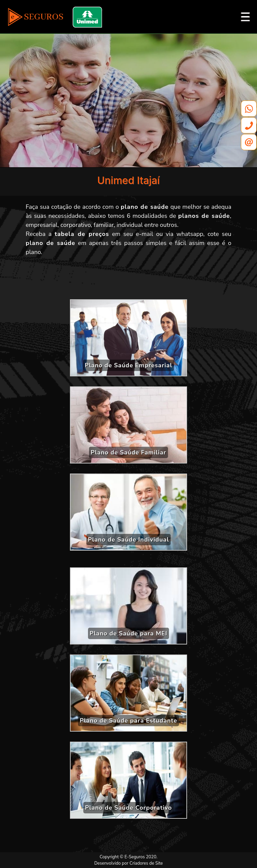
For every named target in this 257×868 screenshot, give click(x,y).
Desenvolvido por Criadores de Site (129, 863)
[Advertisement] (128, 280)
